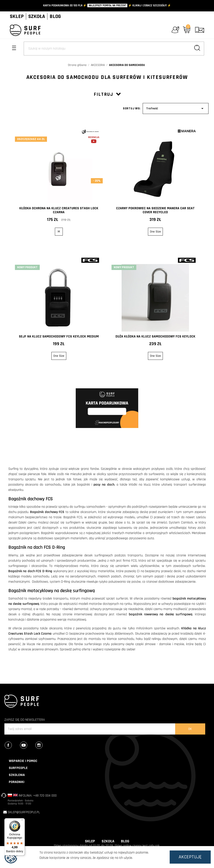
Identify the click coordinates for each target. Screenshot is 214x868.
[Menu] (22, 821)
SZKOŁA (37, 16)
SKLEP (17, 16)
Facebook (12, 746)
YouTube (27, 746)
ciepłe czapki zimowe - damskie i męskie (155, 644)
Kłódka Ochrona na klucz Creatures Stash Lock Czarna (59, 210)
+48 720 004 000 (45, 796)
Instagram (43, 746)
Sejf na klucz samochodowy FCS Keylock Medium (59, 336)
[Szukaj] (114, 49)
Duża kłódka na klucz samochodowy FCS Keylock (155, 336)
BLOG (55, 16)
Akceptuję (190, 857)
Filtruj (107, 94)
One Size (155, 232)
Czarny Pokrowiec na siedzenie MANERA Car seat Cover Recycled (155, 210)
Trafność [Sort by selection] (176, 108)
